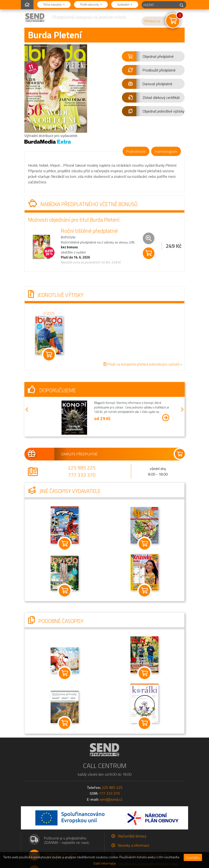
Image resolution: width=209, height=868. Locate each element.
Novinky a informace (134, 845)
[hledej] (182, 5)
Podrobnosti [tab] (136, 151)
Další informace (105, 863)
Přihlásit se (152, 21)
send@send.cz (111, 799)
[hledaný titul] (159, 5)
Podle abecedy (90, 4)
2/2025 (49, 313)
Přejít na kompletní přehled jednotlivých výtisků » (143, 364)
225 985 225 (82, 468)
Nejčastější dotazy (132, 836)
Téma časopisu (53, 4)
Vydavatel (124, 4)
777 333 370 (82, 475)
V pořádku (193, 857)
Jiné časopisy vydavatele (64, 491)
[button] (153, 56)
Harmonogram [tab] (166, 151)
